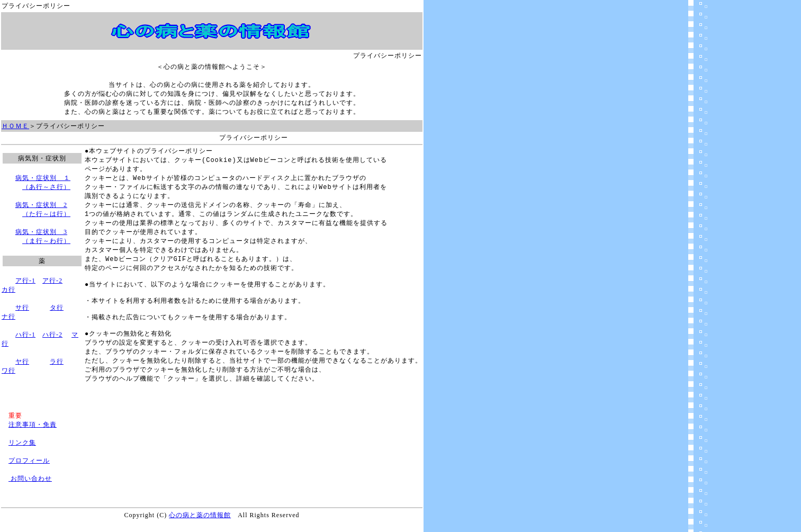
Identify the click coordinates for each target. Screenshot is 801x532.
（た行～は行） (46, 214)
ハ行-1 (25, 335)
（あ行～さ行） (46, 187)
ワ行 (8, 371)
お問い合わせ (30, 479)
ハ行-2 (52, 335)
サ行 (22, 308)
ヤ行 (22, 362)
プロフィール (29, 461)
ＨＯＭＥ (15, 126)
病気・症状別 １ (43, 178)
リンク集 (22, 443)
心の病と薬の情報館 (200, 515)
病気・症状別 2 (41, 205)
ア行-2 (52, 281)
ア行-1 (25, 281)
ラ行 (57, 362)
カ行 (8, 290)
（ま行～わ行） (46, 241)
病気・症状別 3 (41, 232)
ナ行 (8, 317)
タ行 (57, 308)
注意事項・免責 (33, 425)
